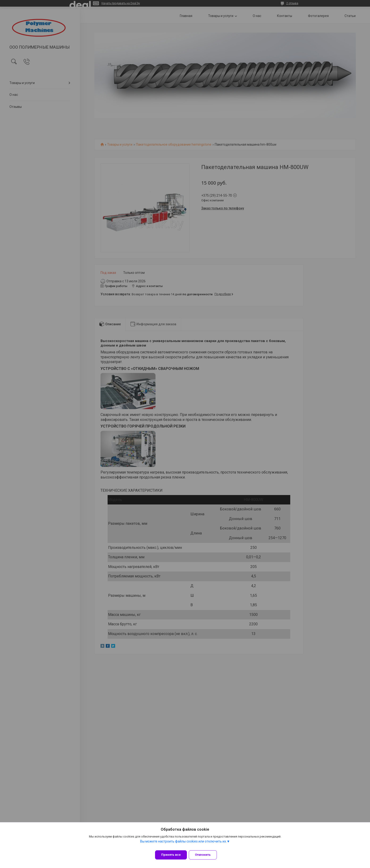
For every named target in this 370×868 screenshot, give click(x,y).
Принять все (171, 855)
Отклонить (206, 855)
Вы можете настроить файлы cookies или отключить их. (183, 844)
